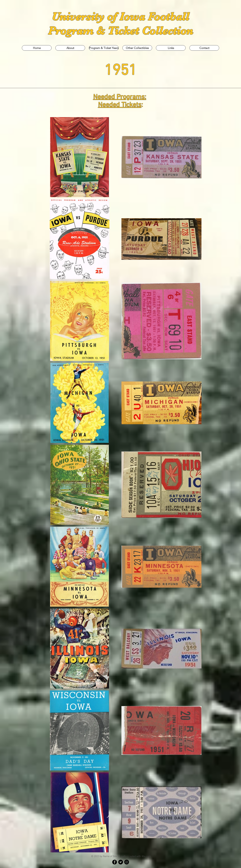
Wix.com (146, 856)
